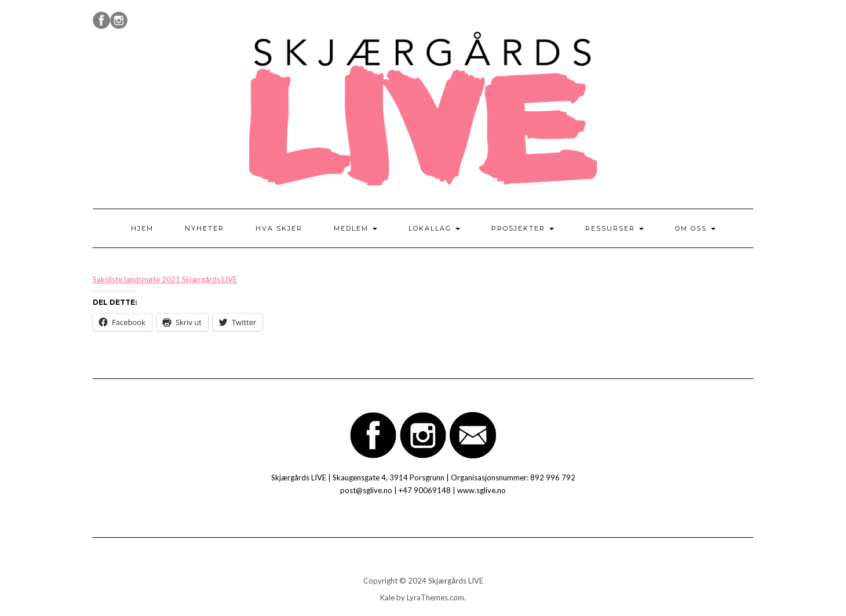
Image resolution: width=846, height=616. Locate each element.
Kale (387, 597)
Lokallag (434, 228)
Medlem (355, 228)
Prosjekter (523, 228)
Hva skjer (279, 228)
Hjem (142, 228)
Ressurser (615, 228)
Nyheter (205, 228)
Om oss (695, 228)
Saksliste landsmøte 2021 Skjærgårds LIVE (165, 279)
